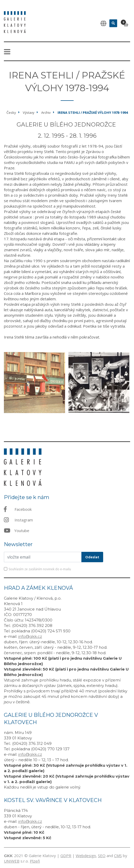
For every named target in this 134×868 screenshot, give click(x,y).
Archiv (46, 112)
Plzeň (35, 861)
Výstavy (29, 112)
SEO (102, 856)
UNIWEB (12, 861)
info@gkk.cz (30, 636)
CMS (118, 856)
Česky (11, 112)
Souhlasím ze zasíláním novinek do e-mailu (40, 569)
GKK (8, 856)
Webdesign (86, 856)
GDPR (66, 856)
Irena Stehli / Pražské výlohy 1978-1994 (93, 112)
